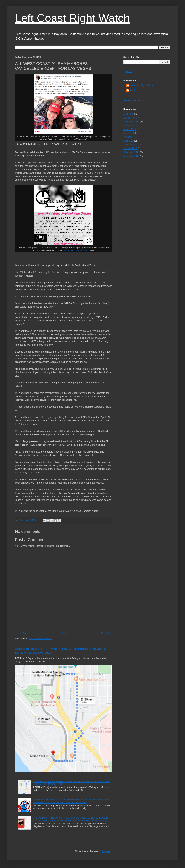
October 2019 (130, 126)
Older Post (106, 633)
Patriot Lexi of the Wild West (76, 250)
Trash (133, 90)
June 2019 (129, 133)
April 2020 (128, 114)
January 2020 (130, 118)
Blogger (106, 851)
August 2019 (130, 129)
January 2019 (130, 148)
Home (64, 633)
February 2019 (131, 145)
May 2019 (128, 137)
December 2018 (131, 152)
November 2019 (131, 122)
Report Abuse (132, 100)
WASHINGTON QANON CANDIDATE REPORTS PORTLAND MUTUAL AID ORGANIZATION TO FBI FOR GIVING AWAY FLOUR (71, 801)
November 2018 (131, 156)
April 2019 (128, 141)
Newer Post (22, 633)
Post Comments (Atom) (40, 639)
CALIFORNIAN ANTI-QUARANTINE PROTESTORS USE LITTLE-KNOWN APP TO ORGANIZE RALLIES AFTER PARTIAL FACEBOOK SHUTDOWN (70, 819)
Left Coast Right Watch (72, 18)
